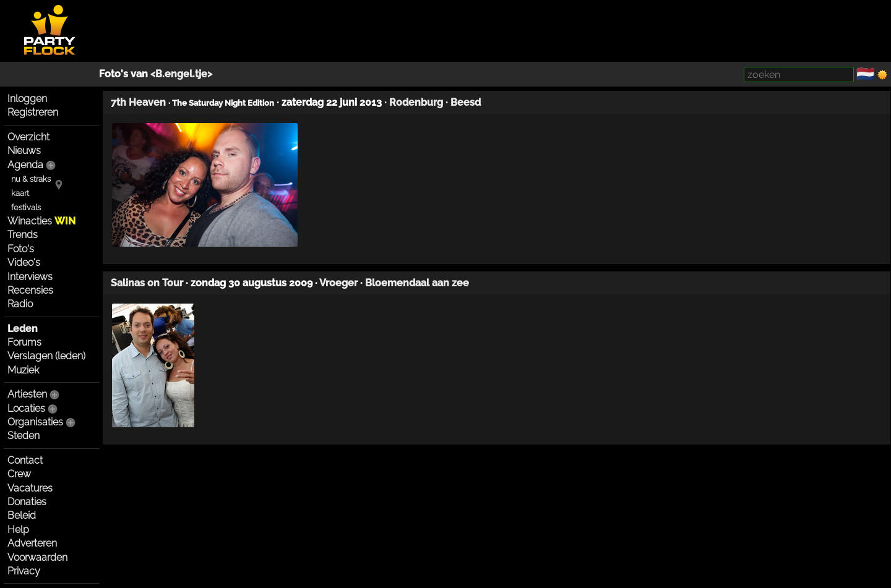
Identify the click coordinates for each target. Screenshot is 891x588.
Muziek (23, 370)
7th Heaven (138, 102)
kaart (20, 193)
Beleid (22, 515)
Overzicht (28, 137)
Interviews (30, 277)
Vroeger (338, 283)
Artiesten (27, 394)
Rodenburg (416, 102)
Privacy (24, 571)
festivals (26, 207)
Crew (19, 474)
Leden (23, 329)
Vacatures (30, 488)
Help (18, 530)
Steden (24, 436)
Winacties (41, 221)
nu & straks (31, 179)
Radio (20, 304)
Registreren (33, 112)
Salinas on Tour (147, 283)
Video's (24, 262)
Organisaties (35, 422)
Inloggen (27, 99)
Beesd (466, 102)
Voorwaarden (37, 557)
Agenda (25, 165)
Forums (24, 342)
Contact (25, 460)
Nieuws (24, 151)
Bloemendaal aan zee (417, 283)
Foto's (21, 249)
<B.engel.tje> (181, 74)
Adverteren (32, 543)
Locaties (26, 408)
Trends (23, 235)
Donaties (27, 502)
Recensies (30, 290)
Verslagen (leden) (46, 356)
